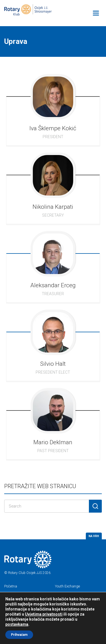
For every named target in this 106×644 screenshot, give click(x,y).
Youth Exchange (67, 586)
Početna (11, 586)
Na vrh (94, 536)
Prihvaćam (19, 635)
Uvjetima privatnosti (44, 614)
